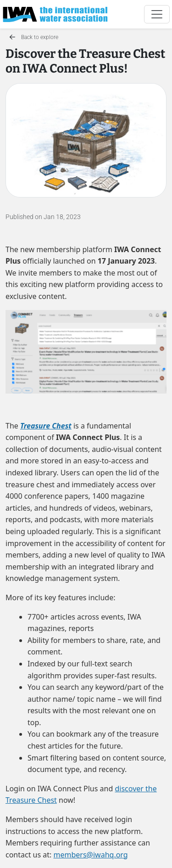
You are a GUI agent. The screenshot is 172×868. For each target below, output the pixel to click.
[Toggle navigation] (157, 14)
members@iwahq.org (91, 855)
